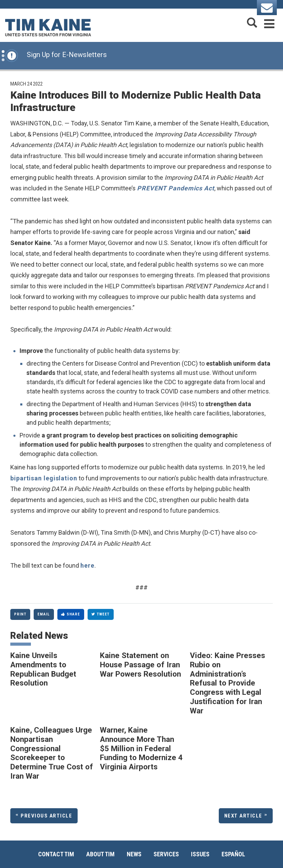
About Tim (100, 854)
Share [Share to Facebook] (71, 614)
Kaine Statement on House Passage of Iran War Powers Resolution (140, 664)
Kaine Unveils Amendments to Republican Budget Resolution (43, 669)
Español (233, 854)
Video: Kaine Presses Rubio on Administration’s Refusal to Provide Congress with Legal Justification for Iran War (228, 683)
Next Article (243, 816)
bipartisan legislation (44, 478)
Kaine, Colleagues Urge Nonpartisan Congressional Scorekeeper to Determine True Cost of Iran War (52, 753)
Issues (200, 854)
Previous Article (46, 816)
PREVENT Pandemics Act (176, 188)
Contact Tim (56, 854)
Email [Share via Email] (44, 614)
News (134, 854)
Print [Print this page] (20, 614)
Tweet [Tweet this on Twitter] (101, 614)
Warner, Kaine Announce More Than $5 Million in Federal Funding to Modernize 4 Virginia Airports (141, 748)
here (87, 565)
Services (166, 854)
